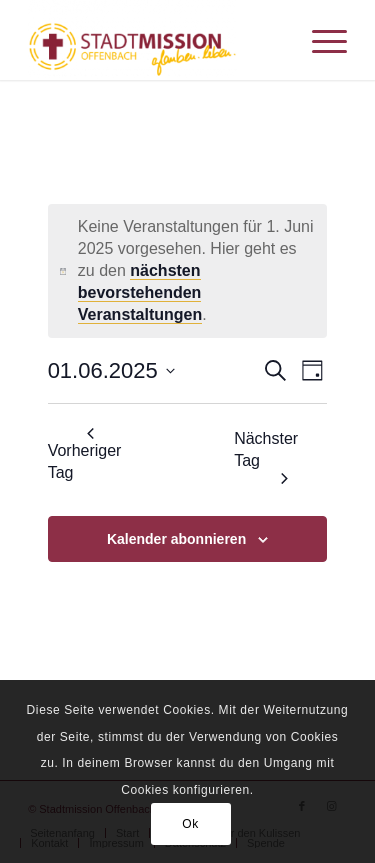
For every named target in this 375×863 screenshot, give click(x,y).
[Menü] (319, 40)
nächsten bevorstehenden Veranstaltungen (140, 292)
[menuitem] (319, 40)
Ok (190, 824)
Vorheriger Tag (85, 454)
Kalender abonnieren (176, 539)
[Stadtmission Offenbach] (155, 40)
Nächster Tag (266, 456)
